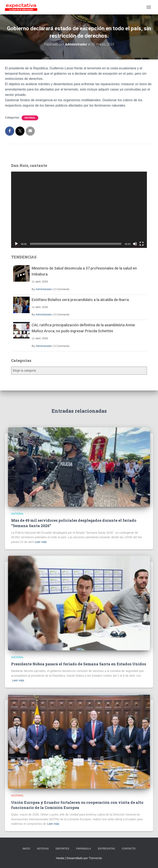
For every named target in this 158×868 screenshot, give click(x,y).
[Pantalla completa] (142, 244)
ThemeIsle (95, 858)
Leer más (41, 542)
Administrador (44, 289)
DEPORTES (62, 849)
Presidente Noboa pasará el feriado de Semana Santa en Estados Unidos (79, 664)
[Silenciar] (135, 244)
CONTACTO (129, 849)
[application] (79, 210)
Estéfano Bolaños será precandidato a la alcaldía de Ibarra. (81, 300)
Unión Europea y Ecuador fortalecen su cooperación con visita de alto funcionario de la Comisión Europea (77, 805)
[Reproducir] (16, 244)
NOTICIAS (43, 849)
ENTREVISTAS (106, 849)
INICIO (26, 849)
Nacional (30, 118)
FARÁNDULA (84, 849)
